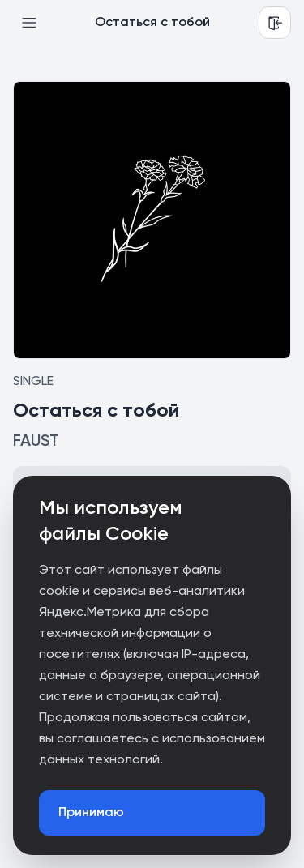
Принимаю (91, 813)
